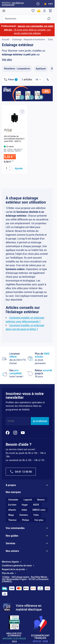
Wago (11, 515)
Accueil (6, 39)
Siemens (24, 515)
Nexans (41, 500)
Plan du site (8, 573)
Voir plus (7, 60)
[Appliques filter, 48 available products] (41, 69)
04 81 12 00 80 (21, 472)
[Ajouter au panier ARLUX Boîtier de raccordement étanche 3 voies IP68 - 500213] (19, 168)
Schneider (13, 500)
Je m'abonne (40, 421)
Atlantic (12, 510)
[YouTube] (23, 433)
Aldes (24, 510)
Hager (25, 505)
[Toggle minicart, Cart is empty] (50, 11)
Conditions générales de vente (17, 566)
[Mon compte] (44, 11)
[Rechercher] (49, 19)
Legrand (28, 500)
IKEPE (36, 505)
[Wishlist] (33, 11)
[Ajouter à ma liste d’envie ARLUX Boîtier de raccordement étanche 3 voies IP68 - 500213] (22, 112)
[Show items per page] (38, 80)
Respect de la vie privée (13, 569)
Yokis (36, 515)
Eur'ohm (12, 505)
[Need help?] (38, 4)
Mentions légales (10, 562)
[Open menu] (4, 11)
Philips (25, 520)
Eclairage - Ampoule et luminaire (29, 39)
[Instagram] (15, 433)
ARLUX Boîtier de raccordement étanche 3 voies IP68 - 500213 (14, 139)
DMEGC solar (39, 510)
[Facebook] (8, 433)
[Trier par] (48, 80)
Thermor (12, 520)
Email (11, 421)
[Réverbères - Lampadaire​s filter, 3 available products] (17, 69)
